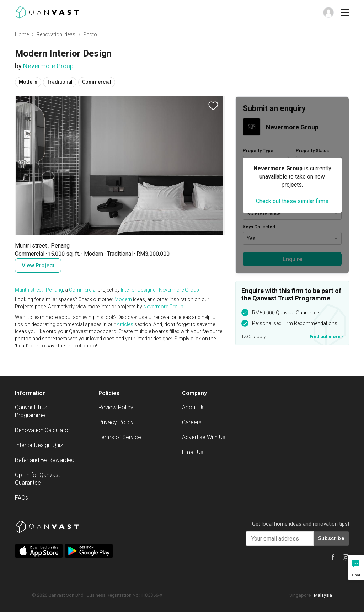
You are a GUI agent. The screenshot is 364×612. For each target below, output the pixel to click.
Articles (125, 324)
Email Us (193, 452)
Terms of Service (120, 437)
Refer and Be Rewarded (45, 460)
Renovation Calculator (42, 430)
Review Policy (116, 407)
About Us (193, 407)
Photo (90, 34)
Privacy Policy (116, 422)
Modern (123, 299)
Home (22, 34)
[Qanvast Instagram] (346, 558)
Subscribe (331, 538)
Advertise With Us (204, 437)
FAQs (22, 498)
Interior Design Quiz (39, 445)
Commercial (83, 290)
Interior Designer (139, 290)
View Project (38, 265)
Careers (192, 422)
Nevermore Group (48, 66)
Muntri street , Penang (39, 290)
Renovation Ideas (56, 34)
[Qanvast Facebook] (333, 557)
